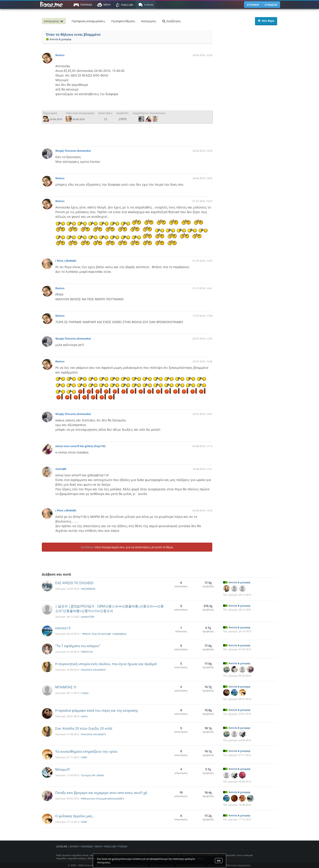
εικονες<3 (63, 628)
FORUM (123, 846)
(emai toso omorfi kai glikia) (80, 446)
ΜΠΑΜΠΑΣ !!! (66, 687)
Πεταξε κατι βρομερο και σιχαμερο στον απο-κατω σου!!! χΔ (101, 793)
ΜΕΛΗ (98, 846)
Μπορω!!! (62, 769)
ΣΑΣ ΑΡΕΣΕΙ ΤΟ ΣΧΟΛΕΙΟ (74, 583)
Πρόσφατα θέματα (123, 21)
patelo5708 (88, 617)
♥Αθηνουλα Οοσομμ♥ (103, 798)
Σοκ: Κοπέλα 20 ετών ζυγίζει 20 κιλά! (84, 728)
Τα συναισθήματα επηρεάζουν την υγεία (86, 751)
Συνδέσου (88, 547)
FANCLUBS (110, 846)
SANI (84, 757)
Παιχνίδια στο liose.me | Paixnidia (52, 5)
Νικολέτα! (93, 670)
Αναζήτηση (171, 21)
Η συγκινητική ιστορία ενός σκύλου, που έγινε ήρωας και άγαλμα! (106, 664)
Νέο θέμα (266, 21)
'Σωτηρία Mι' (93, 775)
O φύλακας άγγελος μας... (75, 816)
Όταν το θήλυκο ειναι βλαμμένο (73, 34)
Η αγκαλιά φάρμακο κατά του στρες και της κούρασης (97, 710)
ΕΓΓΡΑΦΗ (253, 5)
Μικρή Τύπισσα (73, 151)
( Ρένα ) (66, 261)
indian (85, 693)
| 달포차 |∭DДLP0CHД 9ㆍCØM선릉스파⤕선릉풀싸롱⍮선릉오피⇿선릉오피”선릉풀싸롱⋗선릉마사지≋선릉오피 (109, 608)
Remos (60, 55)
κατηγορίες (54, 21)
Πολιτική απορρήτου (238, 865)
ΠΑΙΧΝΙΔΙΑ (87, 846)
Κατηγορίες (148, 21)
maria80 (61, 469)
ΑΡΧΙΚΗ (74, 846)
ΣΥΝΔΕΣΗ (271, 5)
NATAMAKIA (88, 589)
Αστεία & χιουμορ (59, 39)
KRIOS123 (87, 652)
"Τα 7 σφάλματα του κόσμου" (78, 646)
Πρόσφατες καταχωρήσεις (88, 21)
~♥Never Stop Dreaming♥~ (104, 634)
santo (85, 716)
